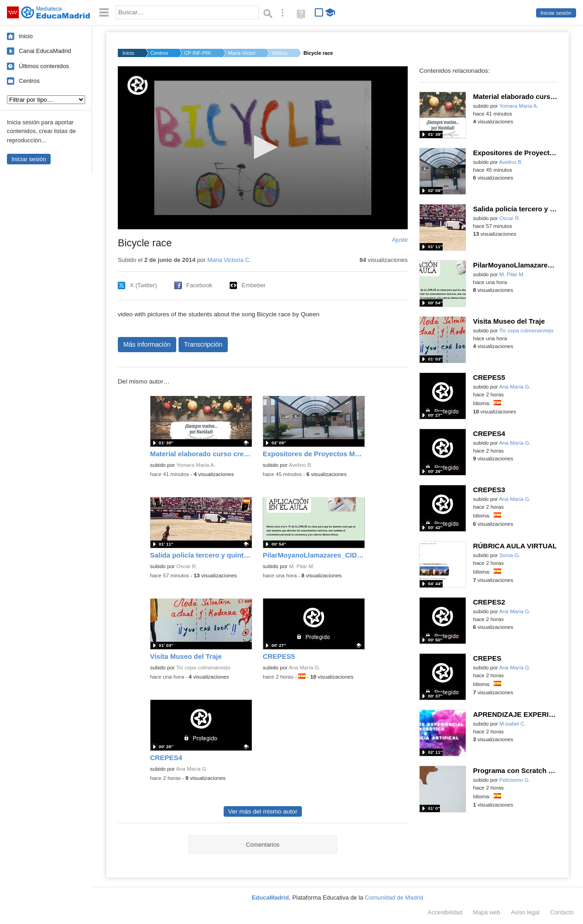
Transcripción (203, 344)
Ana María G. (305, 668)
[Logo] (138, 85)
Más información (147, 344)
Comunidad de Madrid (394, 898)
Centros (29, 81)
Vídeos (279, 53)
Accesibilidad (445, 912)
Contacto (562, 912)
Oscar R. (187, 566)
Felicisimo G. (515, 780)
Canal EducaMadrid (45, 51)
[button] (263, 147)
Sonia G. (510, 555)
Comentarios (263, 845)
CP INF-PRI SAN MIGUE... (198, 53)
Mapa (487, 912)
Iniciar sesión (556, 13)
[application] (263, 148)
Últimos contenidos (44, 66)
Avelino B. (301, 465)
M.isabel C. (513, 724)
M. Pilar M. (302, 566)
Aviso (525, 912)
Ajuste (400, 240)
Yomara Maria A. (196, 465)
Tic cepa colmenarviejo (203, 668)
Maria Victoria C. (242, 53)
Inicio (26, 36)
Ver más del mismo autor (263, 811)
